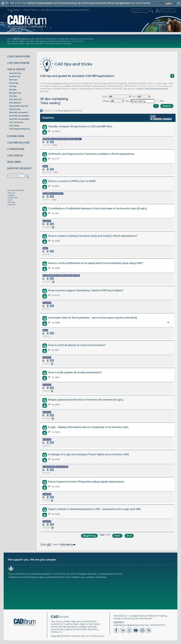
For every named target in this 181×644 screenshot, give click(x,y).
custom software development (152, 89)
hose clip (12, 204)
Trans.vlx (11, 193)
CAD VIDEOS (15, 155)
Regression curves (69, 41)
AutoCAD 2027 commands (43, 43)
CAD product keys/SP (19, 106)
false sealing (64, 111)
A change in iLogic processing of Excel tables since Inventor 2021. (89, 454)
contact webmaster (96, 577)
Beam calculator (27, 41)
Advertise (75, 636)
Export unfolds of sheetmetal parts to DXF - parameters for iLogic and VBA (94, 509)
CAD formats (15, 109)
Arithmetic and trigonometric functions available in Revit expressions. (91, 154)
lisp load (11, 202)
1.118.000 (16, 39)
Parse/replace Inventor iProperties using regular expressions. (86, 482)
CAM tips (13, 96)
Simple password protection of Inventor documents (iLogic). (86, 400)
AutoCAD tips (51, 39)
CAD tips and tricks (66, 64)
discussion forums (113, 574)
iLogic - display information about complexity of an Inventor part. (88, 427)
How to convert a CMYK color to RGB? (72, 181)
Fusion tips (14, 83)
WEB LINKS (14, 162)
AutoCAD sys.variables (19, 116)
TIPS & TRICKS (16, 69)
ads (75, 3)
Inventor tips (64, 39)
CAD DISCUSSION (18, 63)
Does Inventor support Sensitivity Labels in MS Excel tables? (86, 290)
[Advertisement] (138, 41)
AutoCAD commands (18, 112)
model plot (12, 198)
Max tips (13, 90)
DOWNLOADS (16, 136)
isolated (11, 195)
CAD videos (14, 126)
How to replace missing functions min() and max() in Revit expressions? (93, 236)
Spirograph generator (46, 41)
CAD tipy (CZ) (15, 99)
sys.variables (66, 43)
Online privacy (97, 636)
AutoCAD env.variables (19, 119)
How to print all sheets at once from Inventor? (77, 345)
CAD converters (16, 122)
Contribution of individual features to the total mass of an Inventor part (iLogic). (98, 208)
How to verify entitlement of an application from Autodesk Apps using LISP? (96, 263)
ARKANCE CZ (120, 616)
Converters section (16, 43)
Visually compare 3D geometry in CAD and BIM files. (80, 126)
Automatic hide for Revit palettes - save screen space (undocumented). (93, 318)
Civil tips (83, 39)
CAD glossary (15, 103)
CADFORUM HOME (19, 56)
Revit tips (74, 39)
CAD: (105, 97)
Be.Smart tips (15, 93)
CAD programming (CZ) (20, 129)
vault (10, 200)
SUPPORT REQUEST (19, 168)
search (58, 544)
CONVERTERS (16, 149)
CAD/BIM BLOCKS (18, 143)
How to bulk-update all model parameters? (75, 372)
